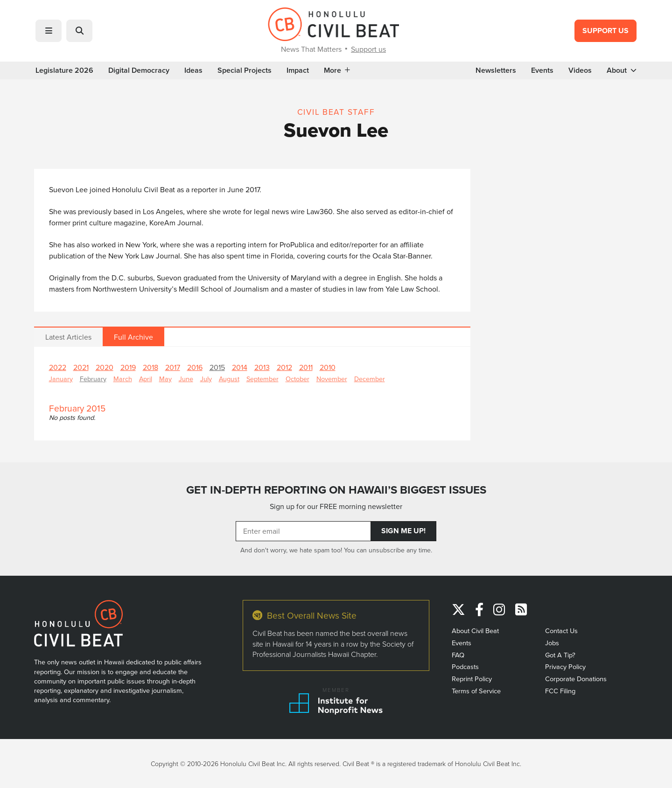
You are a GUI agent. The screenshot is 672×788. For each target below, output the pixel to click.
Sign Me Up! (403, 531)
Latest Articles (68, 337)
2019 (128, 367)
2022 (58, 367)
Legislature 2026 (64, 70)
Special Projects (245, 70)
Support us (368, 49)
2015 (217, 367)
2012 (284, 367)
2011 (306, 367)
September (262, 379)
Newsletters (496, 70)
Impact (298, 70)
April (146, 379)
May (165, 379)
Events (542, 70)
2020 (105, 367)
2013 (262, 367)
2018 (150, 367)
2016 (195, 367)
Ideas (193, 70)
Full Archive (133, 337)
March (123, 379)
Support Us (605, 31)
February (93, 379)
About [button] (622, 70)
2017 (173, 367)
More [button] (337, 70)
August (229, 379)
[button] (49, 31)
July (206, 379)
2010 (328, 367)
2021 (81, 367)
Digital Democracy (139, 70)
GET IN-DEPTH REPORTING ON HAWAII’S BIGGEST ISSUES (336, 490)
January (61, 379)
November (332, 379)
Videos (580, 70)
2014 (240, 367)
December (370, 379)
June (186, 379)
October (297, 379)
